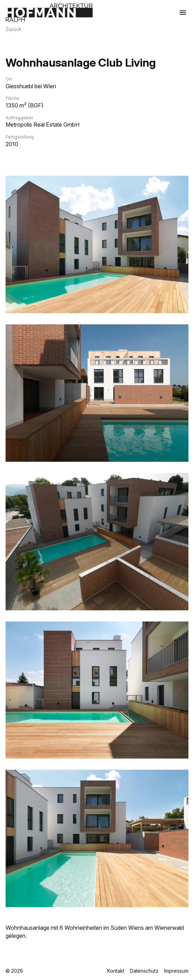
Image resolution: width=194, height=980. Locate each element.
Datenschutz (144, 971)
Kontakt (116, 971)
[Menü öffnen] (183, 13)
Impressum (176, 971)
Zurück (14, 29)
